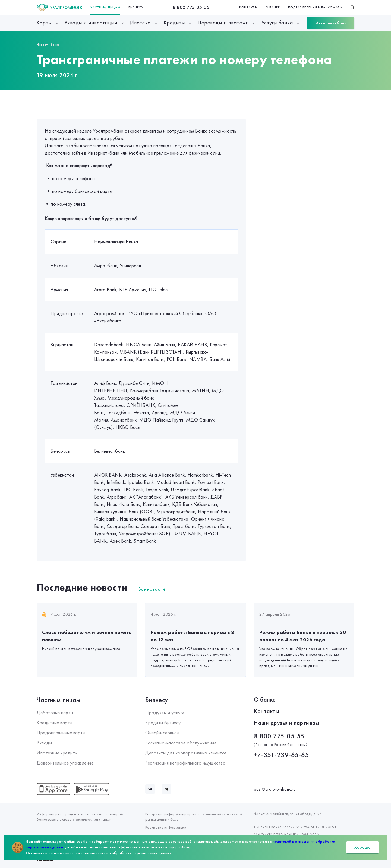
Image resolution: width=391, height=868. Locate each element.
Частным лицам (105, 7)
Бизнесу (136, 7)
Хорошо (362, 847)
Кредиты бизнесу (163, 723)
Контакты (248, 7)
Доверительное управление (65, 763)
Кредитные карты (55, 723)
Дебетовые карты (55, 713)
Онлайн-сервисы (162, 733)
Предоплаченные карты (61, 733)
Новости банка (48, 45)
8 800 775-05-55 (191, 7)
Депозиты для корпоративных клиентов (186, 753)
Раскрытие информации (166, 827)
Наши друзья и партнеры (286, 723)
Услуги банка (277, 23)
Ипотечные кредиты (57, 753)
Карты (44, 23)
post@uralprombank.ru (275, 789)
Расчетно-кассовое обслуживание (181, 743)
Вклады (44, 743)
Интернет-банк (331, 23)
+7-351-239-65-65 (281, 755)
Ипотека (141, 23)
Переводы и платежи (223, 23)
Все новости (152, 589)
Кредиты (174, 23)
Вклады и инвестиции (91, 23)
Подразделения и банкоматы (315, 7)
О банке (273, 7)
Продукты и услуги (165, 713)
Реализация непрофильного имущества (185, 763)
